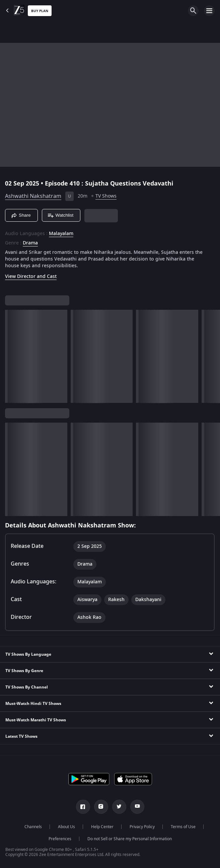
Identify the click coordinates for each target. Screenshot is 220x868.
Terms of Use (183, 827)
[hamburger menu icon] (209, 11)
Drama (30, 243)
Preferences (60, 839)
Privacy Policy (142, 827)
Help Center (102, 827)
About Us (66, 827)
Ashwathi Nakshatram (33, 196)
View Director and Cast (31, 276)
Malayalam (61, 234)
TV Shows (106, 196)
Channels (33, 827)
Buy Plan (40, 11)
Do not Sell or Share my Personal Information (130, 839)
